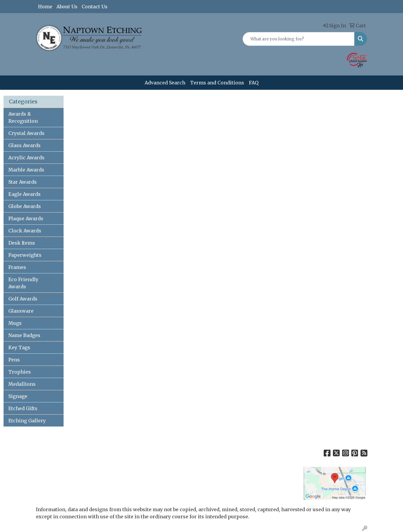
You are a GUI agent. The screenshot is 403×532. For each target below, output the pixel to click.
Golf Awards (23, 299)
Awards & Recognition (23, 117)
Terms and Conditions (217, 83)
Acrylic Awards (26, 158)
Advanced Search (165, 83)
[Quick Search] (299, 39)
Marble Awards (26, 170)
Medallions (22, 384)
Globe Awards (25, 206)
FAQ (254, 83)
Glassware (21, 311)
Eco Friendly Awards (23, 283)
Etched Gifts (23, 408)
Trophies (20, 372)
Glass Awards (25, 145)
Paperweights (25, 255)
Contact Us (95, 7)
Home (45, 7)
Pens (14, 360)
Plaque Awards (26, 218)
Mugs (15, 323)
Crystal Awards (26, 133)
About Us (67, 7)
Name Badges (24, 335)
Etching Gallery (27, 421)
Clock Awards (25, 231)
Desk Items (22, 243)
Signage (18, 396)
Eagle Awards (25, 194)
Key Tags (19, 347)
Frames (17, 267)
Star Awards (23, 182)
